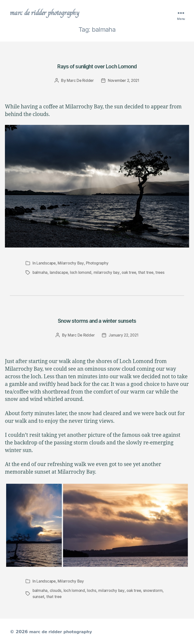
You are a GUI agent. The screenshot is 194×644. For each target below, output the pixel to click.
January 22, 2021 (124, 335)
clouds (56, 590)
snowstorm (156, 590)
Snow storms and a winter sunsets (97, 320)
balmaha (40, 273)
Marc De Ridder (79, 81)
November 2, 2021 (124, 81)
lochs (93, 590)
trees (163, 273)
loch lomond (82, 273)
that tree (148, 273)
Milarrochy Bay (72, 264)
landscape (59, 273)
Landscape (46, 264)
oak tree (131, 273)
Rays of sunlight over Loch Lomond (97, 66)
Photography (99, 264)
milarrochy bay (108, 273)
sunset (38, 596)
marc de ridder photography (48, 13)
